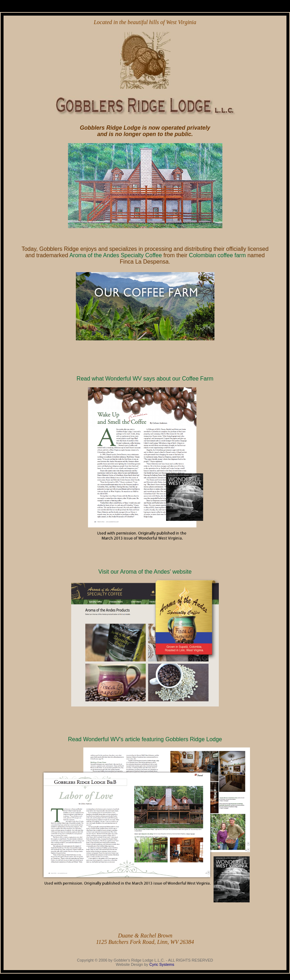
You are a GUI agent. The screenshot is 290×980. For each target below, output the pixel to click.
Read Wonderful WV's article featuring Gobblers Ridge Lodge (145, 739)
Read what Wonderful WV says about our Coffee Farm (145, 379)
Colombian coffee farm (218, 255)
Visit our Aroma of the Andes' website (145, 572)
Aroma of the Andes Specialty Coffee (116, 255)
